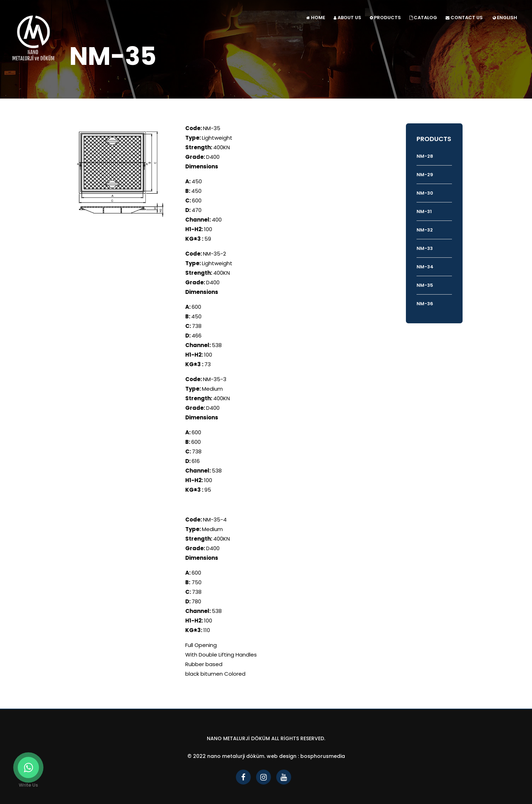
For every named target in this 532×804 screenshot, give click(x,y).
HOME (316, 18)
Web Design (282, 756)
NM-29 (425, 175)
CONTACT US (464, 18)
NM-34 (425, 267)
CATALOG (423, 18)
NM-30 (425, 193)
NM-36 (425, 304)
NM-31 (424, 211)
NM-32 (425, 230)
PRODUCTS (385, 18)
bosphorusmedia (323, 756)
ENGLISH (505, 18)
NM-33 (425, 248)
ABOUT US (347, 18)
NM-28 (425, 156)
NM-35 (425, 285)
